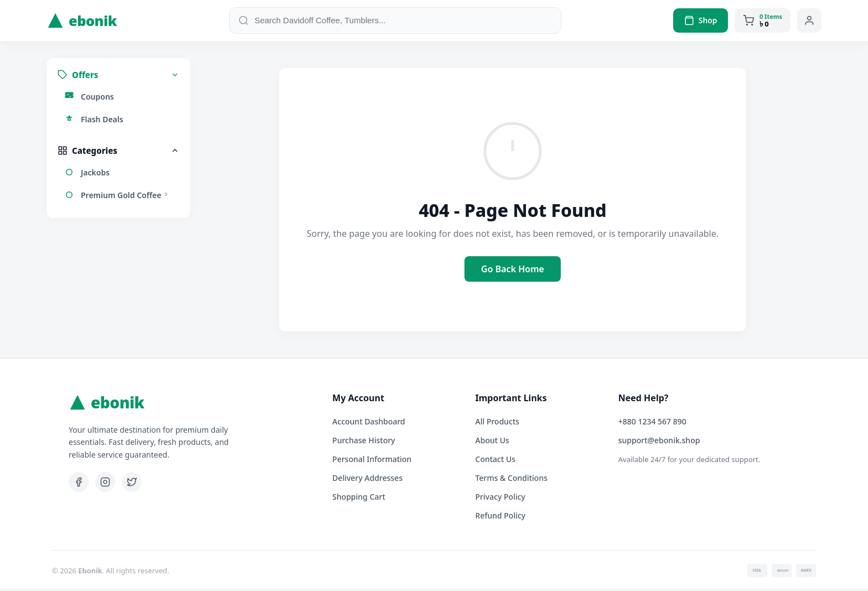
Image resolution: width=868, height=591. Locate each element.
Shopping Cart (358, 499)
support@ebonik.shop (659, 443)
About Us (492, 443)
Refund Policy (501, 518)
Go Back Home (513, 272)
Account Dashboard (368, 424)
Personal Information (372, 462)
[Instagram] (105, 485)
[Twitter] (132, 485)
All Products (498, 424)
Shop (700, 22)
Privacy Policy (500, 499)
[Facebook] (79, 485)
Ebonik (90, 573)
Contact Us (496, 462)
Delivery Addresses (367, 481)
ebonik (82, 22)
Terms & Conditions (512, 481)
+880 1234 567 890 (652, 424)
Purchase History (363, 443)
